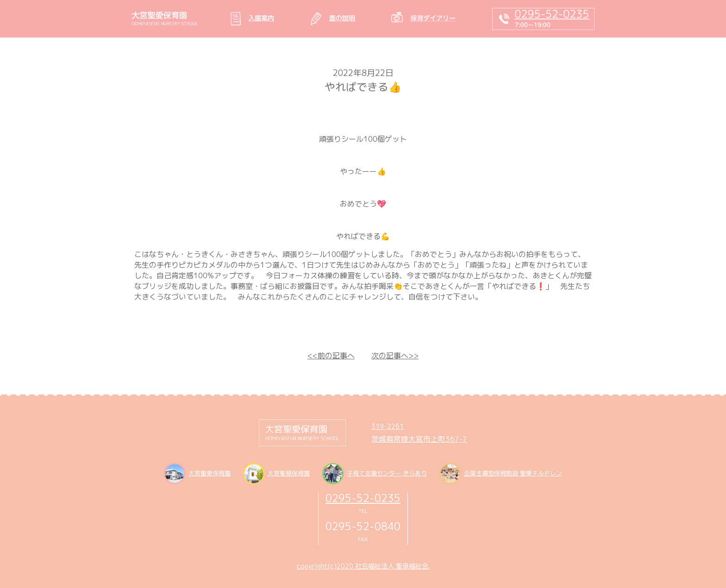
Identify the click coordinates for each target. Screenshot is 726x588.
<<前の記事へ (331, 356)
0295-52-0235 (363, 498)
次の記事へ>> (395, 356)
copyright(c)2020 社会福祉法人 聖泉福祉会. (363, 566)
